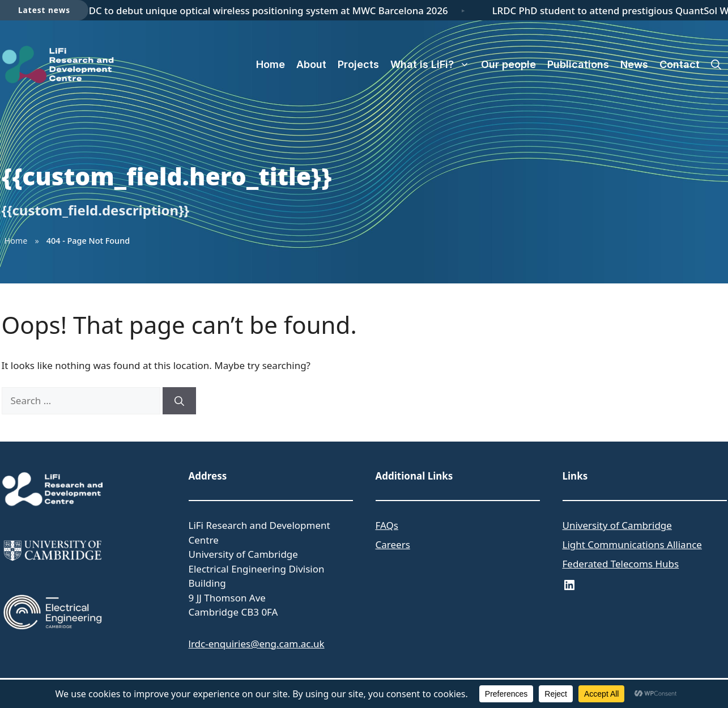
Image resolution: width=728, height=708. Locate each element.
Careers (393, 544)
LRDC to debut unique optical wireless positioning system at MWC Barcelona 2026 (266, 10)
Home (271, 64)
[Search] (179, 401)
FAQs (387, 525)
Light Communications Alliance (632, 544)
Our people (508, 64)
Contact (680, 64)
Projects (358, 64)
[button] (716, 65)
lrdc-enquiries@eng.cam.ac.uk (257, 644)
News (634, 64)
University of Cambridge (617, 525)
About (311, 64)
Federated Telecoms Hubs (621, 564)
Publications (578, 64)
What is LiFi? (433, 65)
